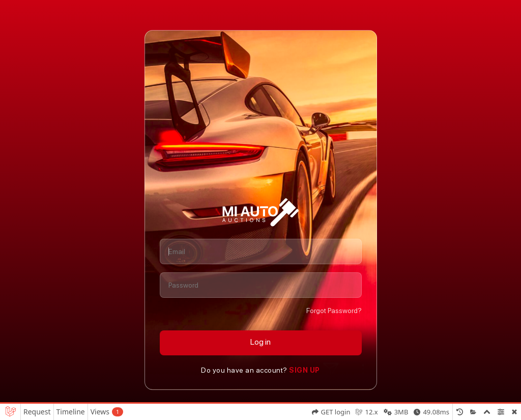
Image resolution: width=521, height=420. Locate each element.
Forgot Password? (334, 311)
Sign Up (304, 370)
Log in (260, 342)
